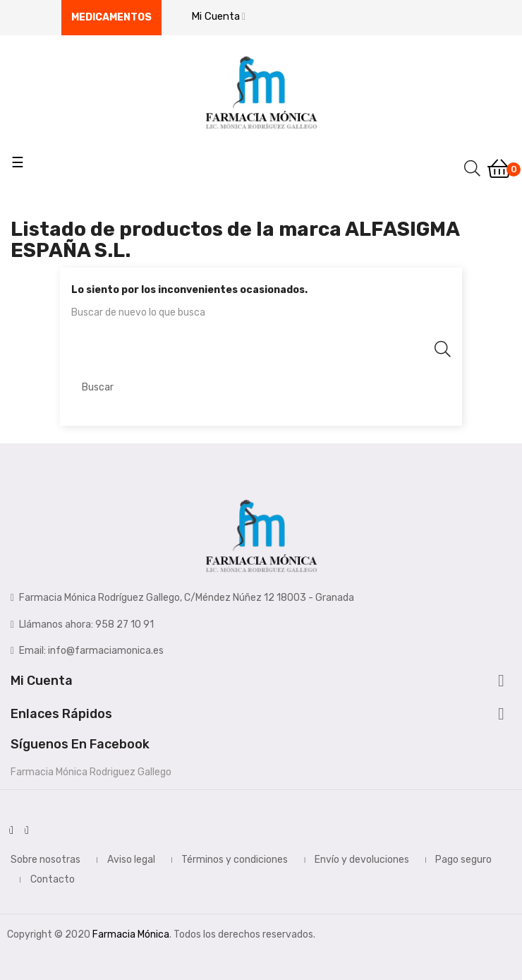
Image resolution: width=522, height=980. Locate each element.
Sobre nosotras (45, 860)
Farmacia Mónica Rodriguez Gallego (91, 772)
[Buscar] (261, 387)
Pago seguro (463, 860)
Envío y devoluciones (362, 860)
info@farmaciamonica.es (106, 651)
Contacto (53, 879)
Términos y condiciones (235, 860)
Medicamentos (111, 17)
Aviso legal (131, 860)
